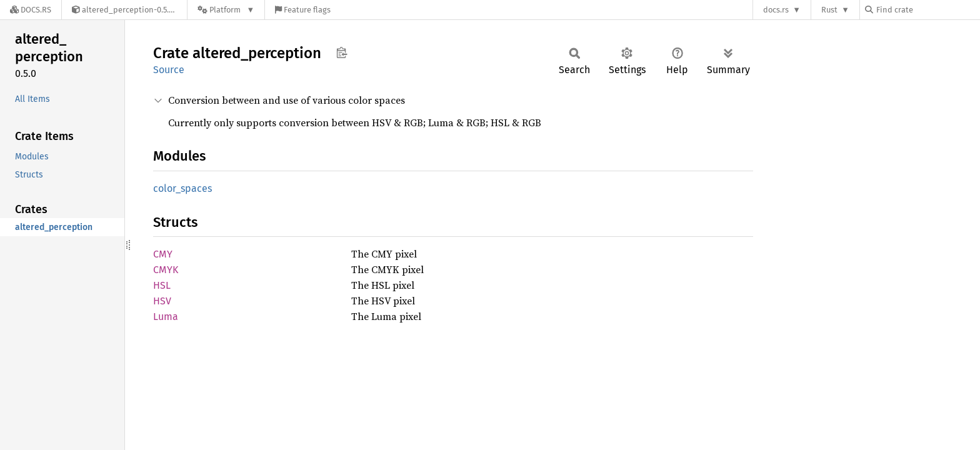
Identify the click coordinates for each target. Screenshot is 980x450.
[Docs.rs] (31, 10)
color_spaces (182, 188)
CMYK (166, 270)
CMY (163, 254)
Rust (829, 10)
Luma (166, 317)
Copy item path (342, 52)
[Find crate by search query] (927, 10)
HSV (162, 301)
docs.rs (776, 10)
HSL (162, 285)
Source (169, 70)
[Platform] (226, 10)
